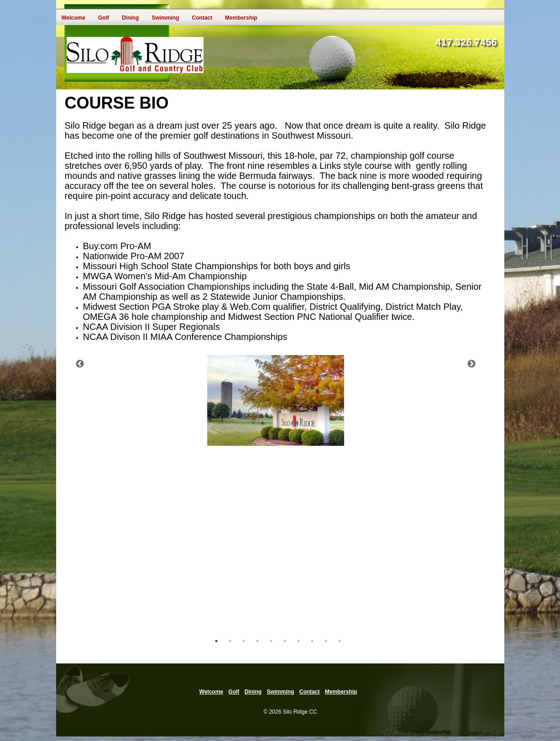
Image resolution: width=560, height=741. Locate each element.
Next (471, 364)
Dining (130, 18)
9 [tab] (326, 641)
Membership (241, 18)
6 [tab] (285, 641)
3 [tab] (244, 641)
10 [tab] (340, 641)
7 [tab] (298, 641)
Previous (80, 364)
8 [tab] (312, 641)
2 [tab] (230, 641)
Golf (104, 18)
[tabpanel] (276, 400)
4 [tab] (257, 641)
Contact (202, 18)
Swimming (165, 18)
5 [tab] (271, 641)
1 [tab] (216, 641)
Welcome (73, 18)
